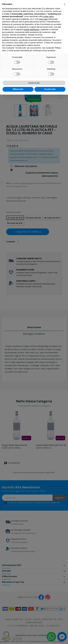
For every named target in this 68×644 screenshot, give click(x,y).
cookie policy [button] (48, 16)
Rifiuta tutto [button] (18, 89)
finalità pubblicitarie (32, 30)
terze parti (43, 19)
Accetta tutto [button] (50, 89)
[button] (65, 4)
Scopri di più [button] (34, 83)
